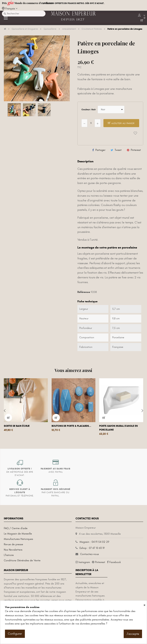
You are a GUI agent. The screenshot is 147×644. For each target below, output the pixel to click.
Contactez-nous (89, 554)
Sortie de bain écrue (17, 426)
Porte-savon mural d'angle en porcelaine (119, 428)
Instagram (84, 562)
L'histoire (9, 555)
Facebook (115, 562)
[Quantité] (91, 123)
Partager (100, 150)
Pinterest (136, 150)
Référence (84, 292)
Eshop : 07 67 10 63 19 (92, 548)
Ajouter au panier (121, 123)
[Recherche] (24, 14)
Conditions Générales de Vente (22, 560)
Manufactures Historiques (18, 539)
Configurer (15, 634)
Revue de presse (13, 544)
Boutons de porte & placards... (71, 426)
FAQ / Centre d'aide (16, 528)
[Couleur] (111, 110)
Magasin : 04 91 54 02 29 (94, 542)
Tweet (118, 150)
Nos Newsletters (13, 550)
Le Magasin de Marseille (18, 534)
